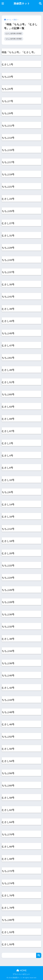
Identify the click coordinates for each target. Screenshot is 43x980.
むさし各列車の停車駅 (14, 34)
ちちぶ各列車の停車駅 (14, 39)
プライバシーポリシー (21, 974)
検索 (39, 955)
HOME (21, 970)
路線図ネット (22, 4)
